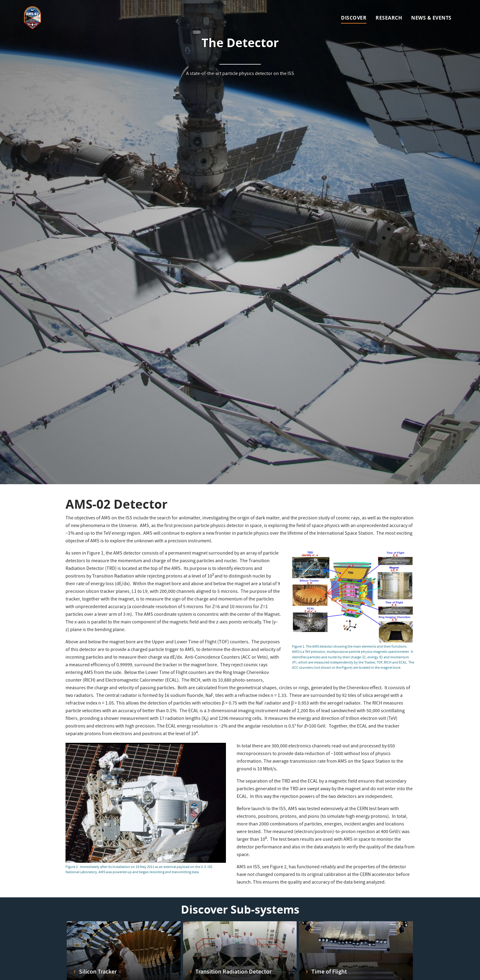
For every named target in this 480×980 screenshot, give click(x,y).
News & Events (431, 18)
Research (389, 18)
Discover (354, 18)
